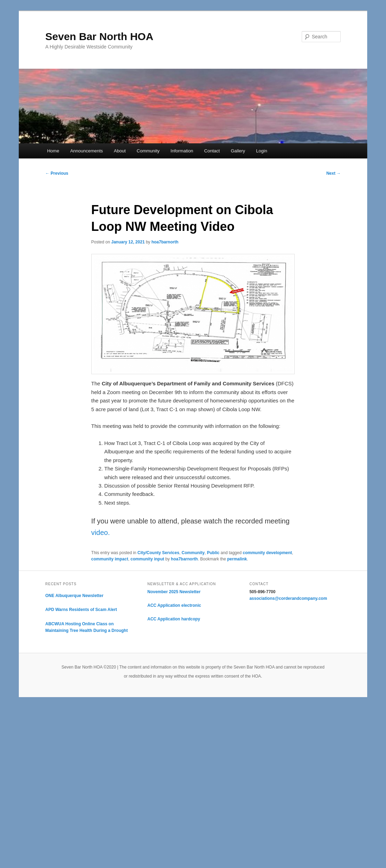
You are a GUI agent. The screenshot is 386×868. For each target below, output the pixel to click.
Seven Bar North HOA (99, 36)
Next (334, 173)
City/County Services (159, 553)
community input (148, 559)
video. (101, 533)
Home (53, 151)
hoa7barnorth (165, 242)
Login (262, 151)
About (120, 151)
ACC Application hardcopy (174, 619)
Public (213, 553)
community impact (110, 559)
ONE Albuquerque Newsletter (74, 596)
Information (182, 151)
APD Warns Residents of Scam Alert (81, 610)
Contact (212, 151)
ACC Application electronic (174, 605)
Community (148, 151)
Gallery (238, 151)
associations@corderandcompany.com (288, 598)
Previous (57, 173)
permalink (237, 559)
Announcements (86, 151)
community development (267, 553)
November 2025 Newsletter (174, 592)
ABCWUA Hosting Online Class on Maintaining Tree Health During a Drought (87, 627)
